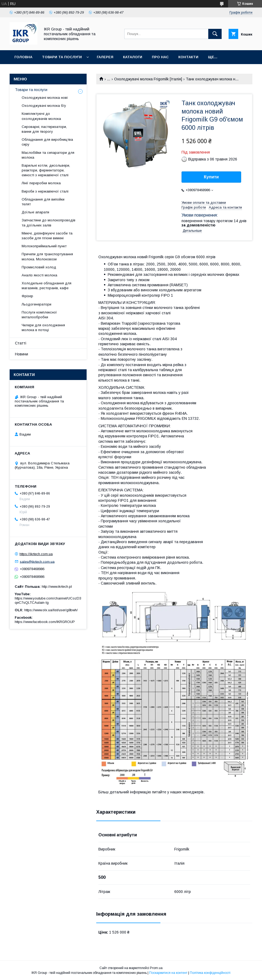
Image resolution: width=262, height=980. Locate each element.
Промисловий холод (39, 267)
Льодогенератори (36, 304)
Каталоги (133, 57)
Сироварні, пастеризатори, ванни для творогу (44, 129)
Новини (22, 354)
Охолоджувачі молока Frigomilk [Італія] (148, 79)
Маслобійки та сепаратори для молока (48, 155)
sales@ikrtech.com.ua (37, 561)
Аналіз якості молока (39, 275)
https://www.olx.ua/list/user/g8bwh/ (51, 610)
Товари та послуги (62, 57)
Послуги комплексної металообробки (39, 315)
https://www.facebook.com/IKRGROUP (45, 622)
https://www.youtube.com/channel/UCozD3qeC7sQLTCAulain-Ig (48, 600)
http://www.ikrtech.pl (57, 587)
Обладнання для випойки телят (43, 202)
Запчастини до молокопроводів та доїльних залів (49, 223)
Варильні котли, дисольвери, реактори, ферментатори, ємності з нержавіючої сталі (46, 170)
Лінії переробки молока (41, 183)
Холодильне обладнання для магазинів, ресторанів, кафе (47, 286)
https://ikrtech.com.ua (36, 554)
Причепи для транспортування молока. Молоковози (47, 256)
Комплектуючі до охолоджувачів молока (41, 116)
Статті (21, 343)
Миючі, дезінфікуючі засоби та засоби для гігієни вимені (47, 236)
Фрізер (27, 296)
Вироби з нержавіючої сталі (45, 191)
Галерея (105, 57)
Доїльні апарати (35, 212)
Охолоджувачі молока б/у (44, 106)
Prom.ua (156, 968)
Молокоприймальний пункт (44, 246)
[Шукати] (215, 34)
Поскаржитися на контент (168, 973)
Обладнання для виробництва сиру (47, 142)
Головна (23, 57)
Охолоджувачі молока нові (45, 98)
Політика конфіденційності (210, 973)
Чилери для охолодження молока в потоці (43, 328)
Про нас (160, 57)
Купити (211, 177)
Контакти (188, 57)
